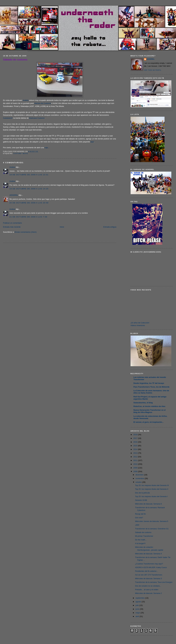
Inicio (62, 227)
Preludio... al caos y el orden (147, 590)
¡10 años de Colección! (140, 323)
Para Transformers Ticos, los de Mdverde (152, 387)
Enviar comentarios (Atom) (26, 232)
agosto (139, 602)
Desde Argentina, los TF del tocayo (149, 383)
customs (18, 154)
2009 (136, 468)
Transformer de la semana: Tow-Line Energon (154, 582)
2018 (136, 435)
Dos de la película (142, 493)
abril (137, 616)
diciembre (140, 475)
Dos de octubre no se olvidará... (148, 586)
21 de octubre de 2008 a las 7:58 (28, 217)
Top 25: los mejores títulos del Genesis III (152, 485)
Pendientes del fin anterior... (146, 571)
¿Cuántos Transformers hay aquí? (149, 564)
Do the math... (141, 540)
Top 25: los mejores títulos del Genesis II (152, 489)
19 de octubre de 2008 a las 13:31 (29, 175)
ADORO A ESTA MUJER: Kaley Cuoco (151, 567)
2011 (136, 460)
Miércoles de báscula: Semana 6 (148, 504)
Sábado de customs (15, 60)
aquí (92, 142)
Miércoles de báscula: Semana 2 (148, 593)
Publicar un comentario (13, 223)
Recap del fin (140, 514)
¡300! (137, 525)
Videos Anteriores (138, 325)
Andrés (26, 100)
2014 (136, 449)
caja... (47, 148)
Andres (12, 167)
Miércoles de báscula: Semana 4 (148, 554)
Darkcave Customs (37, 118)
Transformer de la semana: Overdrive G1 (152, 529)
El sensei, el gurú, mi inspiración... (149, 422)
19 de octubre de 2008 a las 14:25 (29, 189)
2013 (136, 453)
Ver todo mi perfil (153, 70)
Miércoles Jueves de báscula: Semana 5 (152, 521)
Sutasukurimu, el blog (143, 403)
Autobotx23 (8, 118)
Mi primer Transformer (144, 536)
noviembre (140, 478)
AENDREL (14, 195)
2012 (136, 457)
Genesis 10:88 (141, 500)
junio (138, 609)
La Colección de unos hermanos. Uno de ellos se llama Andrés (151, 392)
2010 (136, 464)
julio (137, 605)
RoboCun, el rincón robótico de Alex (149, 406)
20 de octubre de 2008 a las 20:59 (29, 203)
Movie (25, 154)
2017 (136, 438)
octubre (139, 482)
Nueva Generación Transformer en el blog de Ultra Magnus (150, 411)
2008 (136, 471)
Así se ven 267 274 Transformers (149, 575)
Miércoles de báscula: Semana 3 (148, 578)
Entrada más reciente (12, 227)
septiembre (140, 598)
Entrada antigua (110, 227)
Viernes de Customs (43, 103)
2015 (136, 446)
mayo (138, 613)
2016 (136, 442)
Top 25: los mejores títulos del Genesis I (151, 496)
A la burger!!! (140, 543)
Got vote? (139, 518)
